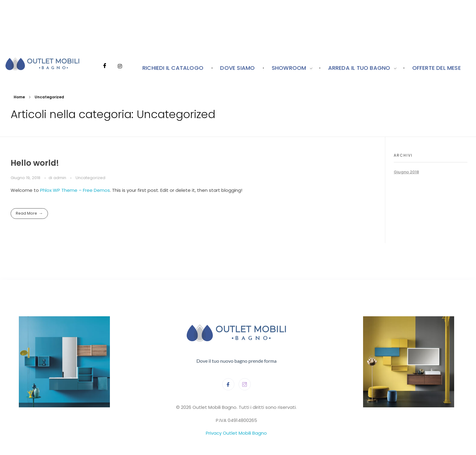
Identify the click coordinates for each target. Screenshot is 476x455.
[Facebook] (105, 58)
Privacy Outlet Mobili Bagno (236, 433)
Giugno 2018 (406, 172)
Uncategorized (90, 178)
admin (60, 178)
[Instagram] (120, 58)
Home (19, 97)
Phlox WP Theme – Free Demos (75, 190)
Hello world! (35, 163)
